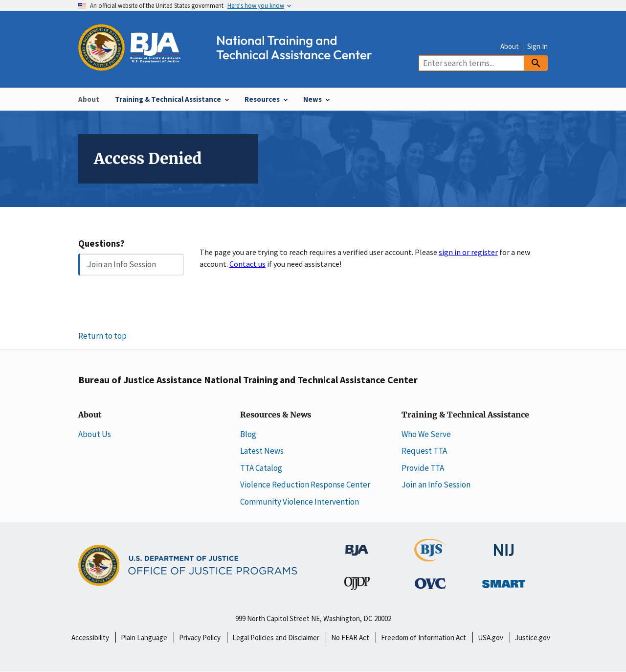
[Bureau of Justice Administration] (357, 545)
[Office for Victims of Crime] (430, 583)
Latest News (262, 451)
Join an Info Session (122, 264)
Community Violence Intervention (300, 502)
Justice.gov (533, 637)
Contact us (247, 264)
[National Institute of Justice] (504, 546)
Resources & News (276, 415)
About (510, 46)
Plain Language (144, 637)
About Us (95, 434)
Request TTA (424, 451)
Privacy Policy (200, 637)
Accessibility (90, 637)
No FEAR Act (350, 637)
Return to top (102, 336)
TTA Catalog (261, 468)
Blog (248, 434)
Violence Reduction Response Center (305, 485)
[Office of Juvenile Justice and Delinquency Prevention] (357, 585)
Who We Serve (426, 434)
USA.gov (491, 637)
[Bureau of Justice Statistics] (430, 557)
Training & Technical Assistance (465, 415)
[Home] (234, 65)
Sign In (537, 46)
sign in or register (468, 252)
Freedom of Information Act (424, 637)
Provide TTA (423, 468)
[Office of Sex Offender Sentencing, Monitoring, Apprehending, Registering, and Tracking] (504, 581)
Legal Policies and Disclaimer (276, 637)
